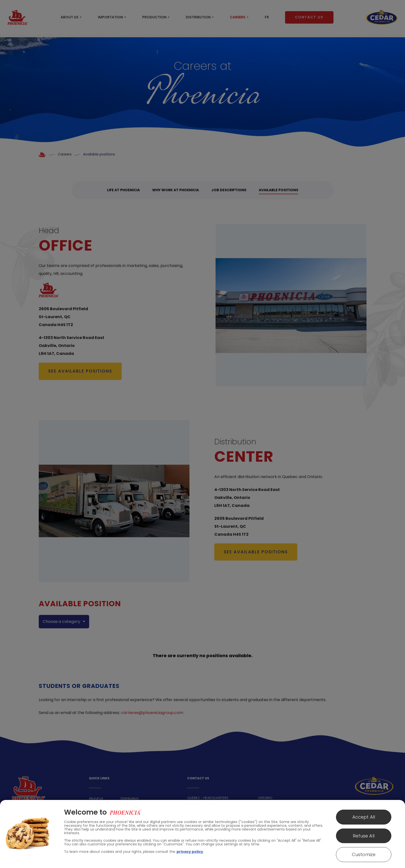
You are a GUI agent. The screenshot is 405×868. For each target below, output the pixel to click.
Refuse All (364, 836)
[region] (202, 834)
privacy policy (190, 852)
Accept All (364, 817)
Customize (364, 854)
